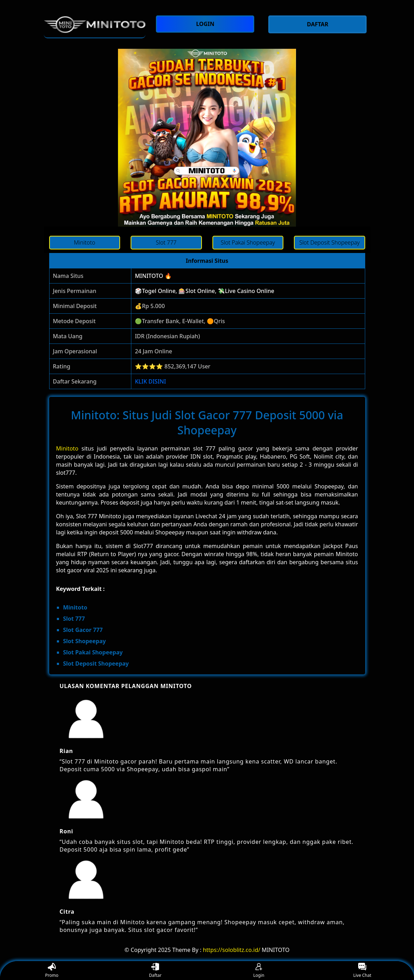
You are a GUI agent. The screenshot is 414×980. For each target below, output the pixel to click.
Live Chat (362, 971)
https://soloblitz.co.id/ (232, 950)
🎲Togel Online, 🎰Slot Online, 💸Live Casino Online (205, 291)
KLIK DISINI (150, 381)
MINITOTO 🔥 (153, 276)
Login (259, 971)
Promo (52, 971)
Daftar (155, 971)
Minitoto (67, 448)
